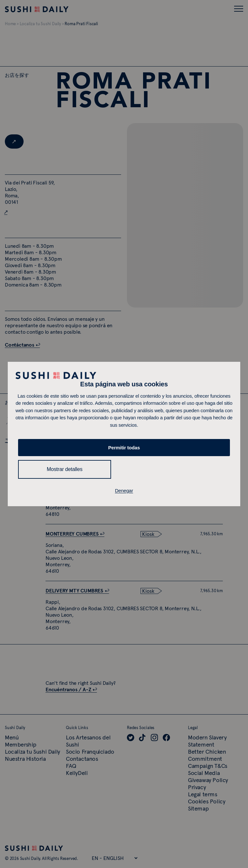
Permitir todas (124, 448)
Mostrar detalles (65, 469)
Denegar (124, 491)
